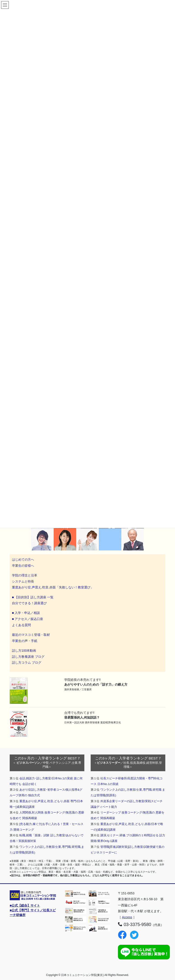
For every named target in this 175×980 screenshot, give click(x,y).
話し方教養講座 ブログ (28, 657)
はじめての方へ (23, 559)
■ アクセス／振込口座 (28, 619)
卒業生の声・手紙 (25, 641)
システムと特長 (23, 581)
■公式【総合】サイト (25, 905)
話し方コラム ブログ (27, 663)
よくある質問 (21, 625)
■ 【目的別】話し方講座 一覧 (33, 597)
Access (127, 917)
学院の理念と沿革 (25, 575)
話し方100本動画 (24, 651)
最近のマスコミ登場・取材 (31, 635)
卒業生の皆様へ (23, 566)
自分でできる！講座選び (29, 603)
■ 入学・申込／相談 (26, 613)
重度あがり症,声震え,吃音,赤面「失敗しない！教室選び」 (53, 587)
